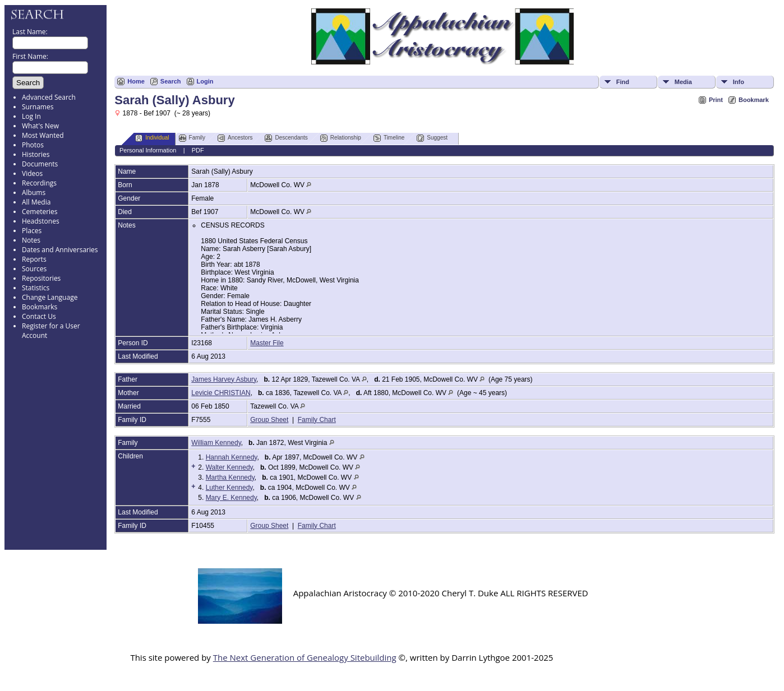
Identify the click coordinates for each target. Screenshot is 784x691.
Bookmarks (40, 307)
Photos (33, 145)
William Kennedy (216, 443)
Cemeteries (40, 212)
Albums (34, 193)
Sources (34, 269)
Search (171, 81)
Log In (31, 116)
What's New (40, 126)
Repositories (41, 278)
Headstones (41, 221)
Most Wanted (43, 135)
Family (192, 138)
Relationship (341, 138)
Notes (31, 240)
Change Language (50, 297)
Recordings (39, 183)
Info (739, 82)
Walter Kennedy (229, 467)
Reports (34, 259)
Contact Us (39, 316)
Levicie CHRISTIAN (221, 393)
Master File (267, 343)
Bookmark (754, 100)
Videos (32, 173)
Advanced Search (49, 97)
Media (683, 82)
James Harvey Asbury (224, 379)
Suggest (432, 138)
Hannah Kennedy (232, 457)
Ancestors (235, 138)
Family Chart (317, 420)
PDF (198, 150)
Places (32, 231)
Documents (40, 164)
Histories (36, 154)
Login (205, 81)
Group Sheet (269, 420)
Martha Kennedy (230, 477)
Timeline (389, 138)
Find (623, 82)
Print (716, 100)
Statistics (36, 288)
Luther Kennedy (229, 488)
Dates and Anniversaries (60, 250)
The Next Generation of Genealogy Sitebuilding (305, 657)
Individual (152, 138)
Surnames (38, 107)
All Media (36, 202)
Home (136, 81)
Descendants (286, 138)
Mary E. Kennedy (231, 498)
